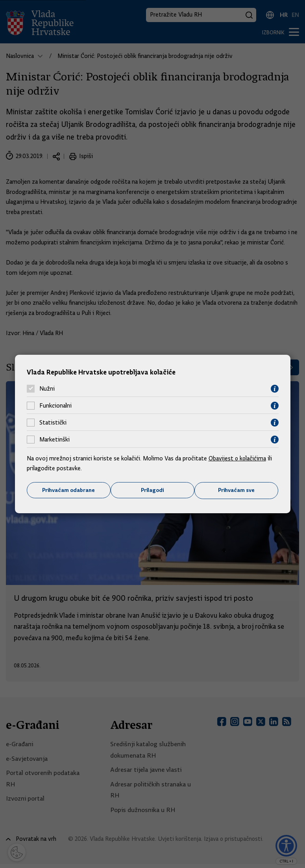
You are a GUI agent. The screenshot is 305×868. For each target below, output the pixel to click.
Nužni (47, 389)
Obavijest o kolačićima (238, 458)
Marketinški (55, 440)
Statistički (53, 423)
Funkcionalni (55, 406)
